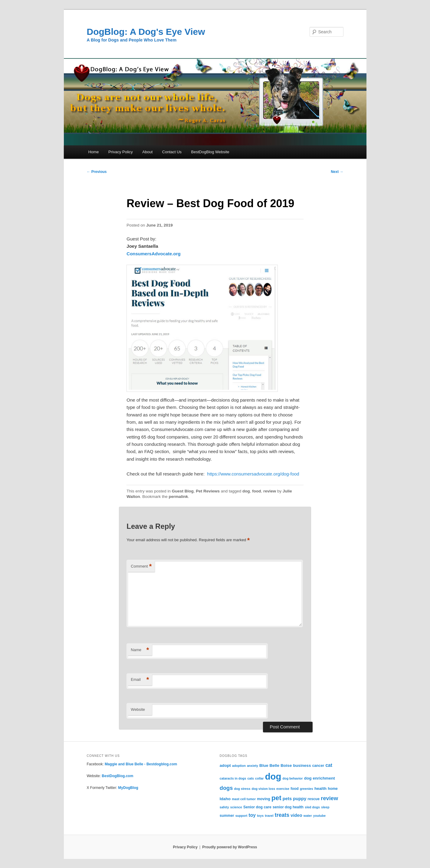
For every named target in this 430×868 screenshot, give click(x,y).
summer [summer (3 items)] (227, 816)
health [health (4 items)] (320, 788)
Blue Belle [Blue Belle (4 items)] (269, 765)
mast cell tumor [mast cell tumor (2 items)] (244, 799)
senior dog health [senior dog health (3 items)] (288, 807)
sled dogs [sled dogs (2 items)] (312, 807)
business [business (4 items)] (302, 765)
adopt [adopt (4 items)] (225, 765)
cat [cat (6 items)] (329, 765)
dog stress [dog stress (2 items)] (242, 789)
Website (138, 709)
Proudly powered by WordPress (230, 847)
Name (140, 650)
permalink (178, 497)
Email (140, 680)
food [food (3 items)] (295, 789)
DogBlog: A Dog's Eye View (146, 32)
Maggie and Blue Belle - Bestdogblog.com (141, 764)
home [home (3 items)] (333, 789)
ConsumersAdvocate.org (153, 254)
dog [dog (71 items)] (273, 776)
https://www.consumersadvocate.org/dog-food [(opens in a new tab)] (253, 474)
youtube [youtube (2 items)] (319, 816)
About (147, 152)
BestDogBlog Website (210, 152)
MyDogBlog (128, 788)
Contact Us (172, 152)
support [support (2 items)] (241, 816)
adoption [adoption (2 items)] (239, 766)
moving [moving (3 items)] (264, 799)
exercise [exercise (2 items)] (283, 789)
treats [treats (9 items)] (282, 815)
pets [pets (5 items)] (287, 799)
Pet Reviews (208, 491)
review (270, 491)
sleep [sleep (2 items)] (325, 807)
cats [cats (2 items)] (251, 778)
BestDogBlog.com (117, 776)
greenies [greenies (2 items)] (307, 789)
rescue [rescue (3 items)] (314, 799)
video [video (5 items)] (296, 815)
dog (246, 491)
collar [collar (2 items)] (259, 778)
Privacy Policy (121, 152)
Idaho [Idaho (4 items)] (225, 799)
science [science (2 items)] (236, 807)
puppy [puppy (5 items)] (300, 799)
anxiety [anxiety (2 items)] (253, 766)
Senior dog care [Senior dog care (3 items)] (257, 807)
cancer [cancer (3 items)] (318, 766)
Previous (97, 172)
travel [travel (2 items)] (269, 816)
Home (94, 152)
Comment (141, 567)
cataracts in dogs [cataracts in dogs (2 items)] (233, 778)
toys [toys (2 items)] (260, 816)
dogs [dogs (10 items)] (226, 788)
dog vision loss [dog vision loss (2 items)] (264, 789)
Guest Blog (183, 491)
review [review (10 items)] (329, 798)
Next (337, 172)
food (256, 491)
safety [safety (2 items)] (224, 807)
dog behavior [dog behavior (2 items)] (293, 778)
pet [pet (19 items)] (276, 798)
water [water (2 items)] (308, 816)
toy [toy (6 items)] (252, 815)
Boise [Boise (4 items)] (286, 765)
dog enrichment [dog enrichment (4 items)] (320, 778)
